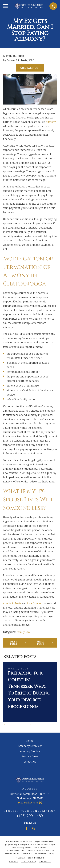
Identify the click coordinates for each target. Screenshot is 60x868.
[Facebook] (27, 828)
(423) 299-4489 (30, 816)
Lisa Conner (34, 603)
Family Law (23, 632)
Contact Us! (30, 68)
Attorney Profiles (30, 751)
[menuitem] (13, 862)
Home (30, 741)
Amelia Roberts (12, 603)
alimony (51, 122)
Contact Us (30, 762)
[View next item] (30, 725)
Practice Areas (30, 756)
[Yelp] (33, 828)
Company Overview (30, 746)
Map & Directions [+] (30, 803)
